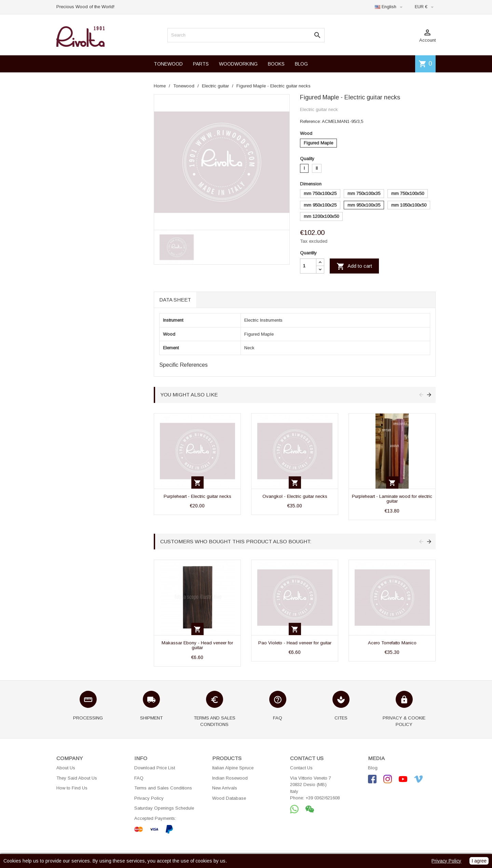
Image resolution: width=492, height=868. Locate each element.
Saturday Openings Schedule (164, 808)
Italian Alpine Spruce (233, 768)
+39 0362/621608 (323, 798)
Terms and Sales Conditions (163, 788)
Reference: (310, 121)
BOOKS (276, 64)
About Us (66, 768)
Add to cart (354, 266)
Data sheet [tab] (175, 300)
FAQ (139, 778)
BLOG (301, 64)
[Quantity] (308, 266)
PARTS (201, 64)
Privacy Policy (149, 798)
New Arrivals (225, 788)
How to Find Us (72, 788)
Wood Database (229, 798)
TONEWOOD (168, 64)
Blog (373, 768)
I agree (479, 861)
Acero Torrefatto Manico (392, 643)
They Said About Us (77, 778)
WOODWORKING (238, 64)
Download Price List (155, 768)
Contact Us (301, 768)
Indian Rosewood (230, 778)
